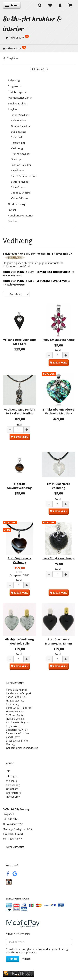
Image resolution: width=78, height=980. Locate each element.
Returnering (12, 704)
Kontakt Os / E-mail (16, 690)
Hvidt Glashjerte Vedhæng (59, 486)
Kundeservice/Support (19, 693)
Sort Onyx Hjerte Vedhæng (20, 560)
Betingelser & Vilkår (17, 730)
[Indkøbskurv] (39, 38)
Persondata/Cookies (18, 733)
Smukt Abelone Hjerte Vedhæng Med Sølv (58, 411)
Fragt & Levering (15, 701)
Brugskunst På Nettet (18, 741)
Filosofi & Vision (15, 711)
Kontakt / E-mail (13, 834)
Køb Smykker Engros (17, 722)
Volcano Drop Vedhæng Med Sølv (19, 342)
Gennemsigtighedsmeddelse (22, 748)
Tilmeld (13, 959)
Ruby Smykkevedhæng (59, 340)
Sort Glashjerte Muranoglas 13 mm (58, 641)
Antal (58, 350)
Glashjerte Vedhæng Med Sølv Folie (19, 641)
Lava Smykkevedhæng (58, 558)
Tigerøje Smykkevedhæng (19, 486)
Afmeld (26, 959)
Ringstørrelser (14, 726)
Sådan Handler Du (16, 697)
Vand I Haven (13, 737)
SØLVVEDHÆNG (12, 275)
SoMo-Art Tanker (15, 715)
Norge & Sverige (15, 719)
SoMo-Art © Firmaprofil (19, 708)
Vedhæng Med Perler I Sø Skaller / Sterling (20, 411)
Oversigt (11, 744)
